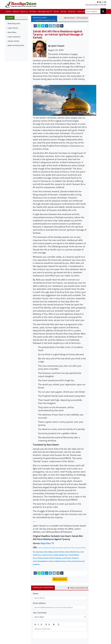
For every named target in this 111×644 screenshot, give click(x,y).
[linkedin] (47, 26)
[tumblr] (62, 26)
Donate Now (60, 579)
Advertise (72, 11)
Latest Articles (13, 28)
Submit (38, 642)
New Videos (12, 32)
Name (36, 593)
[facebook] (35, 26)
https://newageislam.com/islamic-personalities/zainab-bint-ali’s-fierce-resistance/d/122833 (62, 548)
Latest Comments (14, 37)
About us (24, 11)
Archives (33, 11)
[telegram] (50, 26)
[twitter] (43, 26)
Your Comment (40, 613)
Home (8, 11)
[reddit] (54, 26)
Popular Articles (14, 41)
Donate (63, 11)
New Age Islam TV (45, 11)
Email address (39, 603)
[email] (58, 26)
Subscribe (81, 11)
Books (56, 11)
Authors (16, 11)
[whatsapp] (39, 26)
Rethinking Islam (14, 24)
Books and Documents (16, 45)
